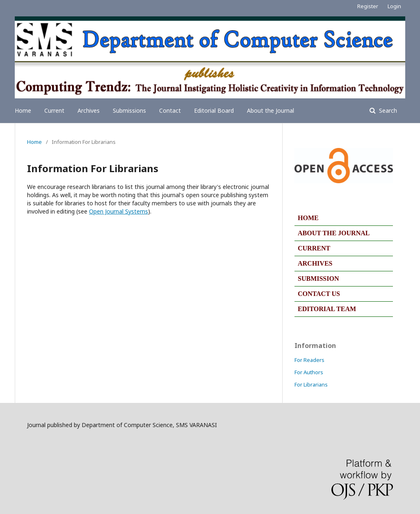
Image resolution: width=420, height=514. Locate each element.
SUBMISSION (318, 279)
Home (23, 110)
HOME (308, 218)
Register (368, 6)
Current (54, 110)
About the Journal (270, 110)
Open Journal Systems (119, 211)
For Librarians (311, 384)
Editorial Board (214, 110)
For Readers (309, 360)
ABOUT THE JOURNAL (334, 233)
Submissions (129, 110)
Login (394, 6)
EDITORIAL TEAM (327, 309)
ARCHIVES (315, 263)
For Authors (309, 372)
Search (387, 110)
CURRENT (314, 248)
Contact (170, 110)
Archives (89, 110)
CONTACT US (319, 294)
